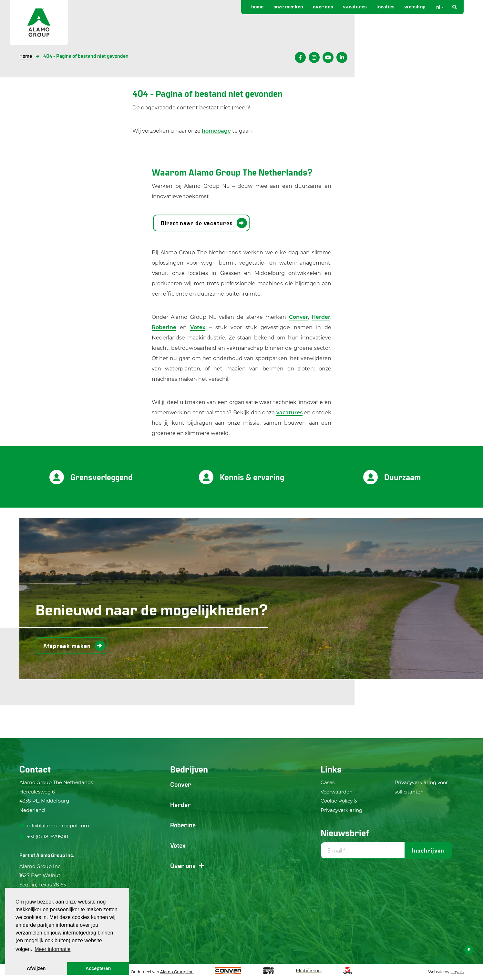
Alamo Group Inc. (55, 855)
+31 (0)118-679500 (44, 837)
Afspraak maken (67, 646)
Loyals (457, 972)
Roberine (164, 327)
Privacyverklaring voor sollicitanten (421, 787)
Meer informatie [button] (52, 949)
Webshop (415, 6)
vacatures (289, 413)
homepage (216, 131)
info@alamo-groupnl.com (54, 826)
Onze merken (288, 6)
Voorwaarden (337, 792)
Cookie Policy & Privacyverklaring (341, 805)
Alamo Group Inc (177, 972)
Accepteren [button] (98, 968)
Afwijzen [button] (36, 968)
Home (257, 6)
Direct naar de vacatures (197, 223)
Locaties (385, 6)
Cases (328, 782)
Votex (198, 327)
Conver (298, 317)
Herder (321, 317)
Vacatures (355, 6)
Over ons (323, 6)
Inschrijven (428, 850)
